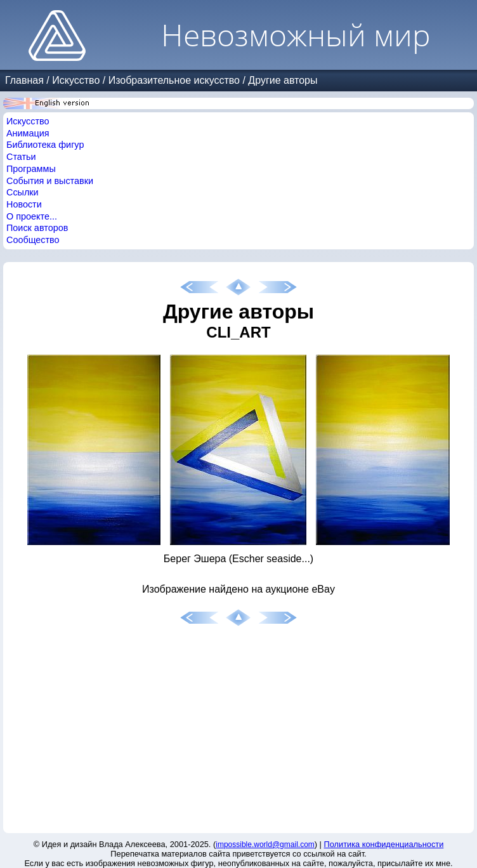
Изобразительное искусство (174, 80)
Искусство (76, 80)
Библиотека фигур (45, 145)
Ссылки (23, 192)
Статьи (21, 157)
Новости (24, 204)
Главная (24, 80)
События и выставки (50, 181)
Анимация (28, 133)
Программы (31, 169)
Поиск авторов (37, 228)
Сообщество (33, 240)
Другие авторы (283, 80)
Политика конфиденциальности (384, 844)
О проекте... (32, 216)
